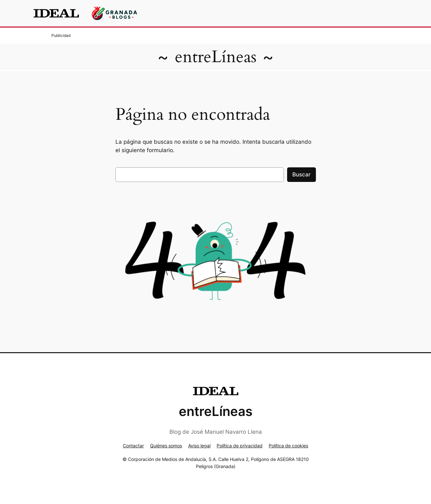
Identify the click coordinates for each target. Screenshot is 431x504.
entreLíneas (216, 57)
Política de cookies (288, 446)
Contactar (133, 446)
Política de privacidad (240, 446)
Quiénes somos (166, 446)
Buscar (302, 174)
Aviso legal (199, 446)
